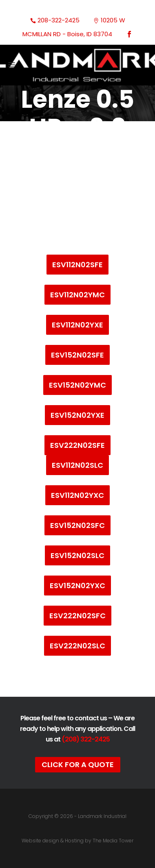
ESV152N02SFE (77, 355)
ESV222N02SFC (77, 616)
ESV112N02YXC (77, 495)
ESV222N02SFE (77, 445)
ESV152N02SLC (77, 555)
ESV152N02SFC (77, 525)
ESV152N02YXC (77, 586)
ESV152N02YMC (77, 385)
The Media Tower (113, 841)
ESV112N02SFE (77, 265)
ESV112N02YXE (77, 325)
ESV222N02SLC (77, 646)
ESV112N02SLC (77, 465)
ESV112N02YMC (77, 295)
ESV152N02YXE (77, 415)
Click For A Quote (78, 764)
